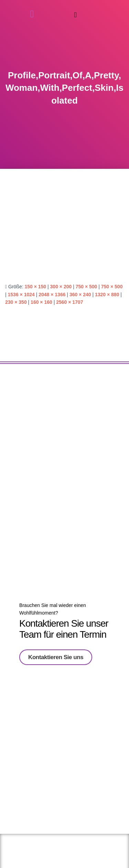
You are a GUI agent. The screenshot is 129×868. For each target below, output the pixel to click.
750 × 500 (87, 287)
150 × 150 (35, 287)
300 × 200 (61, 287)
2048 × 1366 (52, 295)
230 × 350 (16, 302)
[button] (75, 15)
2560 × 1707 (69, 302)
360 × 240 (80, 295)
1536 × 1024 (21, 295)
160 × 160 (41, 302)
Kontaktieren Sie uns (56, 655)
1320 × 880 (107, 295)
